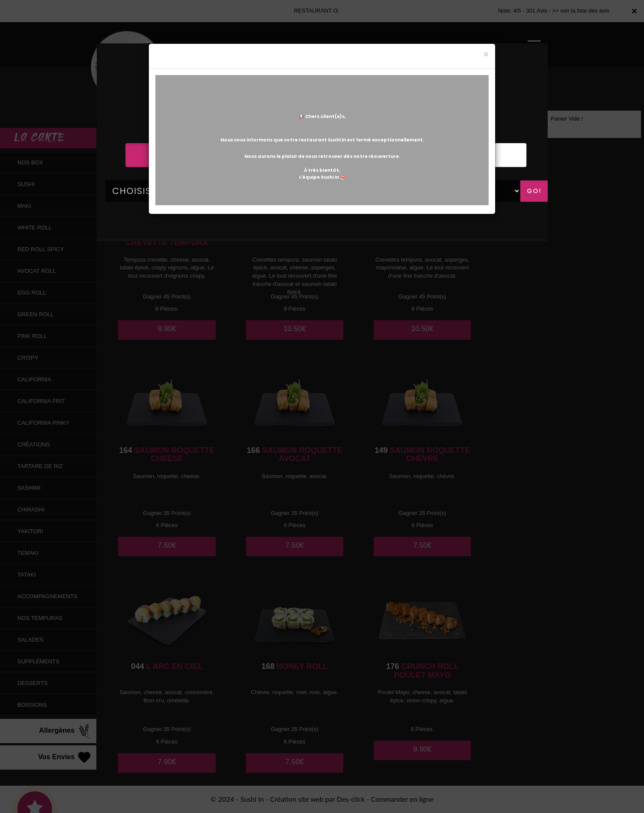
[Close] (486, 54)
